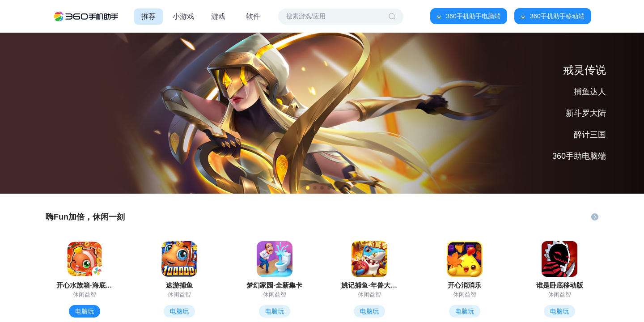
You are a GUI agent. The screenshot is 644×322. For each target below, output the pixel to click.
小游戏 (183, 16)
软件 (253, 16)
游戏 (218, 16)
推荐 (148, 16)
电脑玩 (85, 311)
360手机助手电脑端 (473, 16)
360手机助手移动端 (557, 16)
